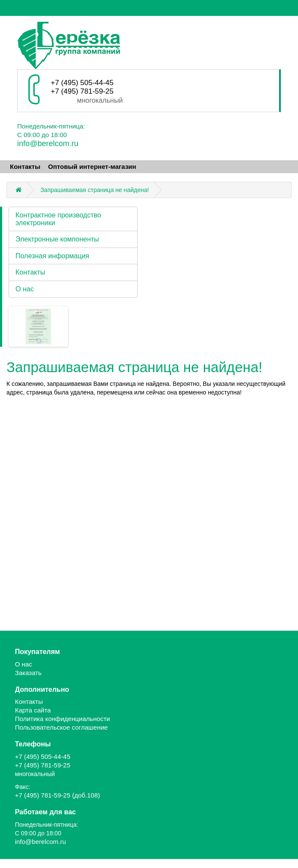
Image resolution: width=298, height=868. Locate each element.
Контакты (25, 167)
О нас (25, 289)
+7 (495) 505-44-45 (82, 83)
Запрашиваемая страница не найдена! (95, 190)
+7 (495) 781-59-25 (82, 91)
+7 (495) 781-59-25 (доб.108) (58, 795)
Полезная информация (52, 256)
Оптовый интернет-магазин (92, 167)
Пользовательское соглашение (61, 727)
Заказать (28, 673)
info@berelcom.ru (48, 144)
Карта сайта (33, 710)
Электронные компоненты (57, 239)
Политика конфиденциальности (63, 719)
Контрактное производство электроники (58, 219)
